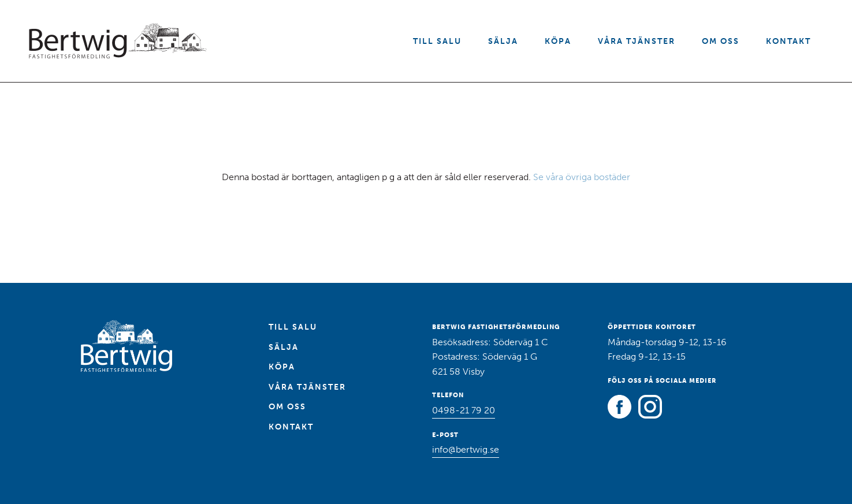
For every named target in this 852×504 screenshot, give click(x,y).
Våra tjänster (637, 41)
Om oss (721, 41)
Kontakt (788, 41)
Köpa (558, 41)
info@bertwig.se (466, 449)
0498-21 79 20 (464, 410)
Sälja (503, 41)
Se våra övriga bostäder (582, 177)
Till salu (437, 41)
